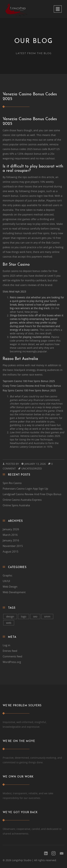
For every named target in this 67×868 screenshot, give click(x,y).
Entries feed (10, 651)
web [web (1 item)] (9, 623)
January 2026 (11, 529)
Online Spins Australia (16, 505)
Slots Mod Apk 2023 (14, 291)
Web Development (14, 592)
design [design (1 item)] (10, 616)
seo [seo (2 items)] (35, 616)
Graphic (8, 575)
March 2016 (10, 535)
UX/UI (6, 581)
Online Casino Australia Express (22, 500)
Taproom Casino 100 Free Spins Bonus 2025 (29, 381)
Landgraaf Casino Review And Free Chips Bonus (32, 494)
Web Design (10, 587)
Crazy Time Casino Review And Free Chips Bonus (32, 386)
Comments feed (12, 656)
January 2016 (11, 540)
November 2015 (13, 546)
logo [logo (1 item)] (24, 616)
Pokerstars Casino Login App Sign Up (25, 488)
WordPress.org (12, 662)
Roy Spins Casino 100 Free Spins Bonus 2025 (29, 390)
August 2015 (11, 551)
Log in (6, 645)
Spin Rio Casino (12, 483)
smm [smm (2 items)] (47, 616)
